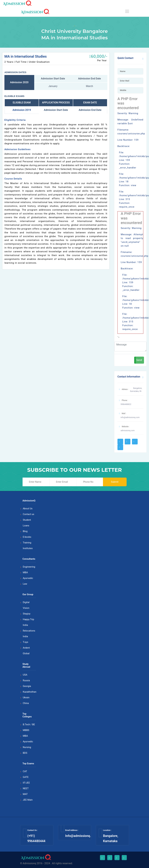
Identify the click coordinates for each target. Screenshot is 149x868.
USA (25, 675)
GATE (26, 777)
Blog (25, 531)
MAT (25, 794)
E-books (27, 537)
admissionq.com (128, 431)
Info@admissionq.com (81, 836)
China (26, 703)
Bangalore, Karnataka (111, 838)
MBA (25, 572)
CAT (25, 771)
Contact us (29, 514)
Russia (26, 680)
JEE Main (28, 800)
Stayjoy (27, 614)
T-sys (26, 642)
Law (25, 584)
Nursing (27, 747)
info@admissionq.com (130, 417)
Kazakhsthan (30, 692)
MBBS (26, 730)
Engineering (29, 567)
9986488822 (126, 404)
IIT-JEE (26, 783)
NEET (26, 788)
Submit (115, 482)
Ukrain (26, 697)
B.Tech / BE (29, 724)
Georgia (27, 686)
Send (139, 360)
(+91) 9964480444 (36, 838)
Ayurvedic (28, 578)
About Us (28, 509)
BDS (25, 753)
